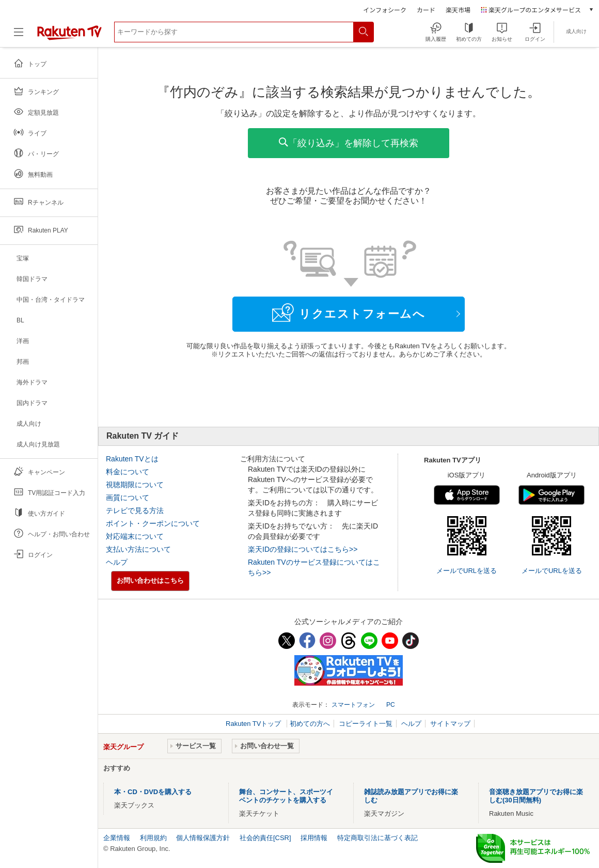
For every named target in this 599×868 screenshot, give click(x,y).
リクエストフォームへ (349, 313)
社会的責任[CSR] (265, 838)
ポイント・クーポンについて (153, 523)
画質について (128, 498)
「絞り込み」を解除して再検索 (349, 143)
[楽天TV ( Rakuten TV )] (69, 36)
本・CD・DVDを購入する (153, 792)
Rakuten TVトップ (254, 724)
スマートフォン (353, 705)
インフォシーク (385, 10)
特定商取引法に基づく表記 (377, 838)
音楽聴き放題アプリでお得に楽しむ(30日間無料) (536, 796)
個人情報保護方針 (203, 838)
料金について (128, 472)
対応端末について (135, 536)
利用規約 (153, 838)
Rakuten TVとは (132, 459)
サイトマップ (450, 724)
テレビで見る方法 (135, 510)
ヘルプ (117, 562)
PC (391, 705)
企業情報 (117, 838)
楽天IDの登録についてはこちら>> (303, 549)
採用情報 (314, 838)
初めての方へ (310, 724)
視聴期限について (135, 485)
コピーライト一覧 (366, 724)
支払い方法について (138, 549)
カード (426, 10)
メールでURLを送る (467, 571)
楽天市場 (458, 10)
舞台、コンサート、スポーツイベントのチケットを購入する (286, 796)
